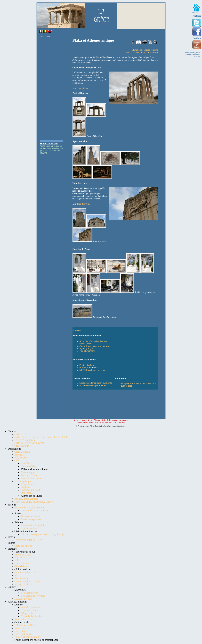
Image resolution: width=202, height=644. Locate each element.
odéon (82, 344)
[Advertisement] (52, 89)
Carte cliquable (22, 452)
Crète (17, 461)
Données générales (31, 607)
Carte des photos (23, 546)
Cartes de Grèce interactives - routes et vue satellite (41, 437)
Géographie (27, 613)
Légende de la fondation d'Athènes (96, 383)
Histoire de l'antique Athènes (93, 385)
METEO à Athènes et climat (93, 370)
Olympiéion (137, 50)
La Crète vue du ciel (32, 478)
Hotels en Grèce (23, 555)
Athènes (42, 36)
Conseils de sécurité (31, 616)
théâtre (89, 344)
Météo (18, 575)
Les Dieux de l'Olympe (33, 596)
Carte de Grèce (22, 434)
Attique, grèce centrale (26, 499)
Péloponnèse (21, 458)
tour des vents (105, 346)
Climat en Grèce (29, 610)
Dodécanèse (27, 493)
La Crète (25, 463)
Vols (17, 560)
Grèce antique (22, 446)
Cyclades (26, 487)
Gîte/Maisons (21, 566)
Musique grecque (23, 599)
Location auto (22, 563)
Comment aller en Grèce (27, 572)
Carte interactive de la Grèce (29, 443)
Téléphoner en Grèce (25, 625)
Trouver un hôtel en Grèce (28, 540)
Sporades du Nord (30, 490)
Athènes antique (29, 528)
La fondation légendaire (33, 525)
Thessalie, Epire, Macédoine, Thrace (33, 502)
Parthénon (104, 341)
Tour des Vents (84, 204)
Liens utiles (20, 631)
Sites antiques (28, 472)
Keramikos (153, 53)
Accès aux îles (22, 578)
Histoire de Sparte (30, 516)
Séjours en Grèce (23, 558)
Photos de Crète (29, 475)
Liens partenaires (23, 634)
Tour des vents (133, 53)
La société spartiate (31, 519)
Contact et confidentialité (28, 637)
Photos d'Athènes (88, 365)
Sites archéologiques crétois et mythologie (43, 534)
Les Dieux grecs (29, 593)
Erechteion (94, 341)
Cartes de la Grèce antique (35, 510)
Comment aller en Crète (27, 581)
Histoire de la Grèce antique (29, 508)
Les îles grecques (23, 481)
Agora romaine (151, 50)
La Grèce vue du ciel (25, 440)
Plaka (144, 53)
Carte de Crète (28, 466)
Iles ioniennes (28, 484)
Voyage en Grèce (23, 584)
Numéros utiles (22, 628)
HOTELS (84, 368)
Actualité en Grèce (24, 619)
